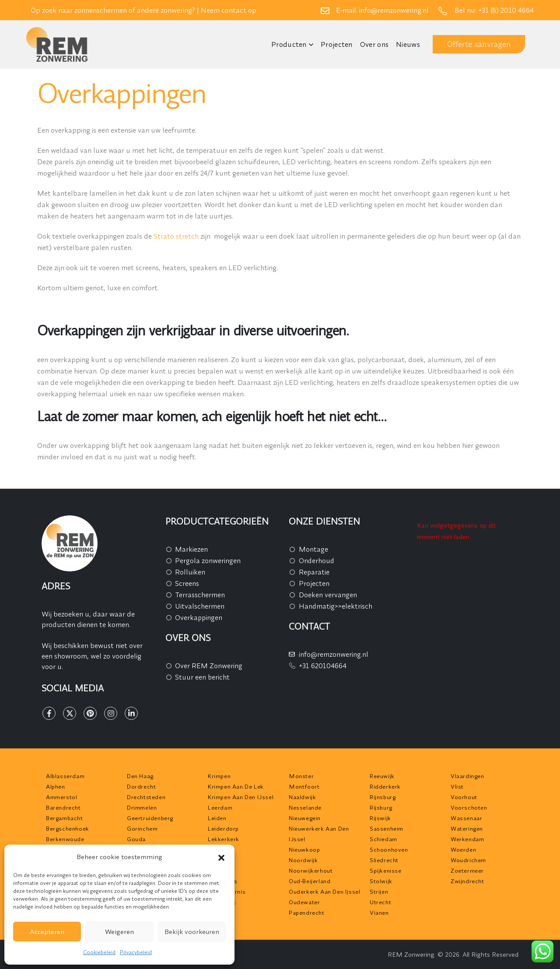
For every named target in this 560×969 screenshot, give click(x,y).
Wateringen (467, 828)
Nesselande (305, 807)
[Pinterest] (90, 713)
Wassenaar (466, 818)
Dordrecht (141, 786)
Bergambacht (65, 818)
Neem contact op (229, 10)
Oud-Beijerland (310, 881)
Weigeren (119, 932)
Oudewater (304, 902)
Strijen (379, 891)
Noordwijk (303, 860)
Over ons (374, 44)
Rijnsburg (383, 797)
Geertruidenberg (150, 818)
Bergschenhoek (68, 828)
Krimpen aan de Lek (236, 786)
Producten (289, 44)
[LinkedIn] (131, 713)
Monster (301, 776)
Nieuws (408, 44)
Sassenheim (387, 828)
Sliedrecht (384, 860)
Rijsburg (381, 807)
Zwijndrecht (467, 881)
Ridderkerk (385, 786)
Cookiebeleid (99, 952)
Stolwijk (381, 881)
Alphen (56, 786)
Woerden (463, 849)
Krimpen (219, 776)
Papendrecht (307, 913)
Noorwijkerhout (311, 870)
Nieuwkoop (304, 849)
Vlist (457, 786)
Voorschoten (469, 807)
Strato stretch (176, 236)
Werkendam (467, 839)
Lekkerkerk (224, 839)
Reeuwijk (382, 776)
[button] (221, 857)
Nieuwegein (305, 818)
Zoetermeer (467, 870)
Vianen (379, 913)
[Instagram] (111, 713)
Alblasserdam (65, 776)
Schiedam (383, 839)
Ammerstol (61, 797)
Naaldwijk (302, 797)
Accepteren (47, 932)
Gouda (136, 839)
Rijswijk (380, 818)
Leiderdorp (223, 828)
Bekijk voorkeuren (192, 932)
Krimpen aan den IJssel (241, 797)
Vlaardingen (467, 776)
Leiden (217, 818)
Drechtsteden (146, 797)
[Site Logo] (57, 44)
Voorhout (464, 797)
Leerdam (220, 807)
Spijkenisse (386, 870)
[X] (70, 713)
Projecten (337, 44)
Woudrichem (468, 860)
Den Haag (140, 776)
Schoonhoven (389, 849)
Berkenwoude (65, 839)
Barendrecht (63, 807)
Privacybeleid (136, 952)
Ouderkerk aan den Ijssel (324, 891)
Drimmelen (142, 807)
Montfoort (304, 786)
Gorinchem (142, 828)
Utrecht (380, 902)
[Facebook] (49, 713)
